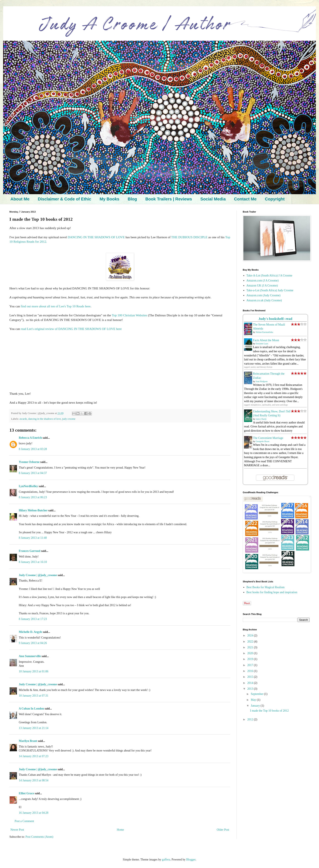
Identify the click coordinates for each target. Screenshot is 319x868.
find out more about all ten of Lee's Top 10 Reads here (56, 306)
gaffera (166, 860)
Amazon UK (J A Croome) (262, 286)
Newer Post (17, 830)
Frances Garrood (30, 551)
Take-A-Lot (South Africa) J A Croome (269, 276)
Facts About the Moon (266, 340)
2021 (251, 647)
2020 (251, 653)
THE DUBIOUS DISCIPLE (189, 237)
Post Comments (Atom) (39, 837)
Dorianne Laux (262, 344)
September (257, 694)
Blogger (191, 860)
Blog (132, 199)
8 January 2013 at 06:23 (33, 497)
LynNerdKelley (28, 486)
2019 (251, 659)
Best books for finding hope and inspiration (272, 592)
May (254, 700)
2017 (251, 665)
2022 (251, 642)
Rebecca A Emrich (30, 438)
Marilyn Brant (28, 741)
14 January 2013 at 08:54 (34, 780)
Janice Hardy (261, 419)
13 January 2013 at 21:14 (34, 728)
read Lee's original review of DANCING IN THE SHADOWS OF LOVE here (71, 329)
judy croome (69, 419)
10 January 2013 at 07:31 (34, 696)
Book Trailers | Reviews (169, 199)
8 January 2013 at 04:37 (33, 473)
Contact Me (245, 199)
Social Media (213, 199)
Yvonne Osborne (29, 462)
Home (120, 830)
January (256, 706)
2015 (251, 677)
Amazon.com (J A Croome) (263, 281)
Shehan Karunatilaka (264, 332)
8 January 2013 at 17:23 (33, 619)
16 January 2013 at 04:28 (34, 813)
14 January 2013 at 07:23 (34, 756)
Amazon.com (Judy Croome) (264, 295)
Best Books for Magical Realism (266, 587)
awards (23, 419)
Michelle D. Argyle (31, 632)
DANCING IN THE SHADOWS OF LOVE (96, 237)
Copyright (275, 199)
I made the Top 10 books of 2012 (269, 711)
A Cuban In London (31, 709)
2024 (251, 635)
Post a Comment (24, 821)
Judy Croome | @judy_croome (38, 575)
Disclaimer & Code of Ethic (65, 199)
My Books (109, 199)
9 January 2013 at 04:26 (33, 643)
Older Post (223, 830)
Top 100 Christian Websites (130, 315)
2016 (251, 671)
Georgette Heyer (263, 441)
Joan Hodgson (262, 381)
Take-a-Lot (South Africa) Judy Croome (270, 290)
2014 (251, 683)
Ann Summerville (30, 656)
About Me (20, 199)
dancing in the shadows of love (44, 419)
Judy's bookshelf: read (275, 319)
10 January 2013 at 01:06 (34, 671)
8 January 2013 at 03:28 (33, 449)
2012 (251, 719)
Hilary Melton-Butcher (33, 510)
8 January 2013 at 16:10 (33, 562)
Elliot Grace (26, 793)
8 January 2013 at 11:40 (33, 538)
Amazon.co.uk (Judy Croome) (264, 300)
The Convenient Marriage (268, 438)
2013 (251, 689)
